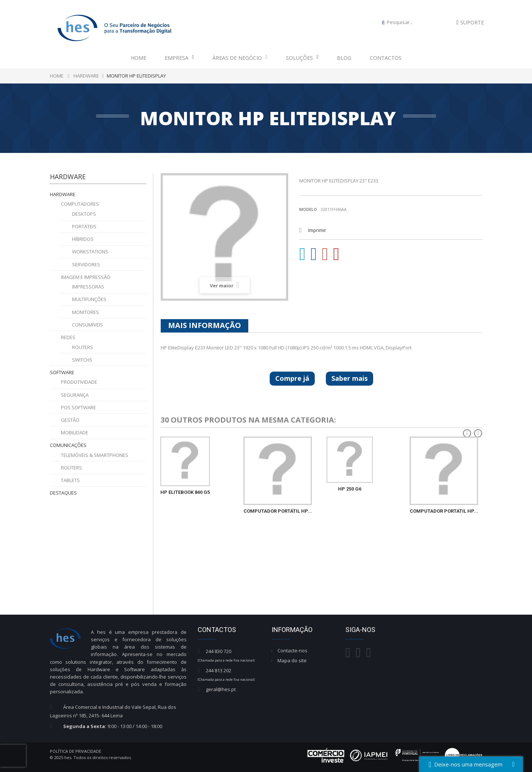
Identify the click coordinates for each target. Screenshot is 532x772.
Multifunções (89, 299)
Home (139, 58)
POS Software (79, 407)
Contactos (386, 58)
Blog (344, 58)
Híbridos (83, 239)
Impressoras (88, 287)
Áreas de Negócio (240, 58)
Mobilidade (75, 433)
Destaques (63, 493)
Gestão (70, 420)
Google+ (325, 254)
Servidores (86, 264)
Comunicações (68, 445)
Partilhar (314, 254)
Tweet (303, 254)
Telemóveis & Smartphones (95, 455)
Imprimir (317, 230)
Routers (83, 347)
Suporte (472, 22)
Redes (68, 337)
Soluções (302, 58)
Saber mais (349, 378)
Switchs (82, 360)
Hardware (63, 194)
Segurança (75, 395)
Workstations (90, 252)
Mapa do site (292, 660)
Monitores (86, 312)
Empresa (179, 58)
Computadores (80, 204)
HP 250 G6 (350, 489)
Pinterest (337, 254)
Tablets (70, 480)
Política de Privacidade (76, 751)
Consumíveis (88, 325)
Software (62, 372)
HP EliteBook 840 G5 (185, 492)
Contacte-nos (292, 650)
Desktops (84, 214)
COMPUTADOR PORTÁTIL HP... (278, 511)
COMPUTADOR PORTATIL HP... (444, 511)
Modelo (308, 209)
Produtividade (79, 382)
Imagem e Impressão (86, 277)
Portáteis (84, 226)
